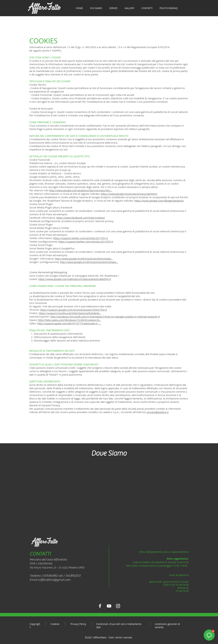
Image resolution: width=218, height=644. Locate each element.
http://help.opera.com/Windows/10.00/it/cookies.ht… (70, 320)
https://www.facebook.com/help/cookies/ (81, 218)
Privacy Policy (78, 624)
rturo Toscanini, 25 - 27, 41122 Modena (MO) (60, 568)
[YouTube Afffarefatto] (109, 606)
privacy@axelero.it (158, 412)
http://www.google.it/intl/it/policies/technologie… (84, 259)
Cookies (55, 624)
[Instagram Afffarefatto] (118, 606)
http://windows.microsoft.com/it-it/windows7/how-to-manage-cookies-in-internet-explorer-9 (105, 317)
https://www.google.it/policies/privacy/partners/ (129, 194)
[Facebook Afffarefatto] (100, 606)
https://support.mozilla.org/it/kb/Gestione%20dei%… (70, 313)
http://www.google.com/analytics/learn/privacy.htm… (81, 190)
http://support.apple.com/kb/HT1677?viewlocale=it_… (69, 323)
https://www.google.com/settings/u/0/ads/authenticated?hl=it (75, 279)
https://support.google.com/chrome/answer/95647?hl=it (73, 310)
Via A (33, 568)
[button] (209, 635)
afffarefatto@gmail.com (55, 580)
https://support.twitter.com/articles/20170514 (80, 238)
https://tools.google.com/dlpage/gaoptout (159, 201)
